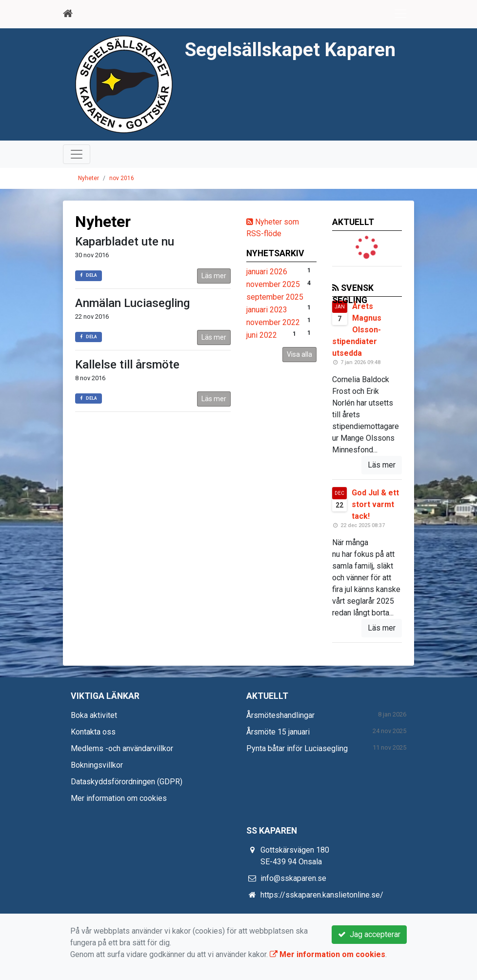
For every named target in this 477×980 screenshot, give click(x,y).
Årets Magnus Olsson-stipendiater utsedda (357, 330)
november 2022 (273, 322)
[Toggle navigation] (400, 14)
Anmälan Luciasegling (132, 303)
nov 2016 (122, 178)
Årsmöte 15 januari (278, 732)
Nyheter (89, 178)
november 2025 (273, 284)
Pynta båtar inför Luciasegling (297, 748)
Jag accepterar (369, 934)
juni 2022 (262, 335)
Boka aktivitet (94, 715)
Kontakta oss (93, 732)
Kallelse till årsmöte (127, 365)
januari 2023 (267, 310)
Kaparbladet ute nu (125, 242)
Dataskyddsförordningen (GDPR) (127, 782)
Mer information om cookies (119, 798)
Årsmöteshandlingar (280, 715)
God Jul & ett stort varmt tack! (375, 504)
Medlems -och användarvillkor (122, 748)
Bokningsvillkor (97, 765)
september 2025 (275, 297)
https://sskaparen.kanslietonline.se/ (322, 895)
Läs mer (214, 276)
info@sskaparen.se (293, 878)
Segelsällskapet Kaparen (290, 50)
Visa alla (299, 354)
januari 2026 (267, 272)
